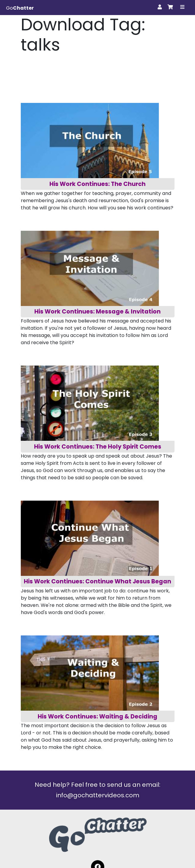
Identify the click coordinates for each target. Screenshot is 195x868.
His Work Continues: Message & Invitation (97, 312)
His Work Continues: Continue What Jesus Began (97, 581)
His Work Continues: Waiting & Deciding (97, 717)
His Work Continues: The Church (97, 184)
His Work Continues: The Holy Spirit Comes (98, 447)
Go (20, 8)
